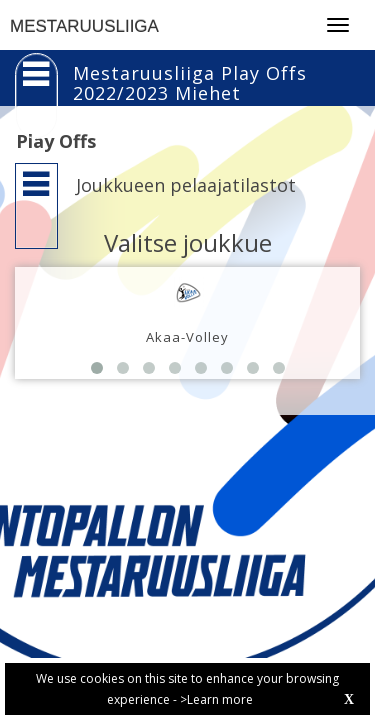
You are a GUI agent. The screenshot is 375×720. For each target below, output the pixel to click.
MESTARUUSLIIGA (84, 26)
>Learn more (216, 699)
